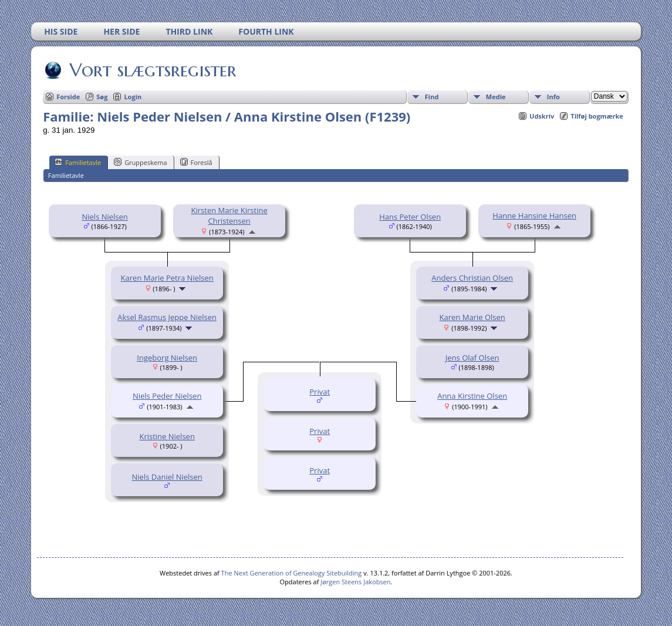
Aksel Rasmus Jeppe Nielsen (167, 317)
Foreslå (196, 162)
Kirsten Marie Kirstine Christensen (229, 216)
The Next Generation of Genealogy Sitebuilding (292, 573)
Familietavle (78, 162)
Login (133, 97)
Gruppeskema (140, 162)
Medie (496, 97)
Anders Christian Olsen (472, 278)
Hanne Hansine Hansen (534, 216)
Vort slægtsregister (152, 70)
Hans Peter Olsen (410, 217)
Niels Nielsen (104, 217)
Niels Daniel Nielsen (167, 477)
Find (432, 97)
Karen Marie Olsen (472, 317)
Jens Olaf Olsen (472, 358)
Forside (68, 97)
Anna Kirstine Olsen (472, 396)
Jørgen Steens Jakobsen (355, 582)
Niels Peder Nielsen (167, 396)
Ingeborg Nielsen (167, 358)
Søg (102, 97)
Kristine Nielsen (167, 436)
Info (553, 97)
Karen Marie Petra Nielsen (167, 278)
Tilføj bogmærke (597, 116)
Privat (320, 392)
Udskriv (542, 116)
